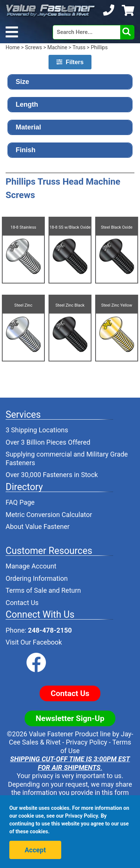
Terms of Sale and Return (43, 590)
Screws (33, 47)
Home (13, 47)
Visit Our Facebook (34, 642)
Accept (35, 850)
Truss (79, 47)
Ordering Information (37, 578)
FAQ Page (20, 502)
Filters (70, 62)
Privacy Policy (86, 742)
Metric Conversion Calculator (49, 515)
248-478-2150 (50, 630)
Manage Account (31, 566)
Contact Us (22, 603)
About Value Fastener (38, 527)
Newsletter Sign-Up (70, 718)
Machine (57, 47)
